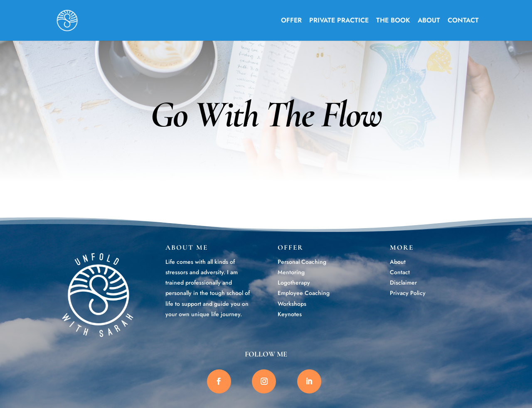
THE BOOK (393, 21)
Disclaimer (403, 283)
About (398, 262)
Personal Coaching (302, 262)
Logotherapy (294, 283)
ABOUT (429, 21)
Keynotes (290, 314)
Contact (400, 272)
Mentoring (291, 272)
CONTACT (463, 21)
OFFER (291, 21)
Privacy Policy (408, 293)
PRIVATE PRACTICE (339, 21)
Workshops (292, 304)
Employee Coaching (304, 293)
